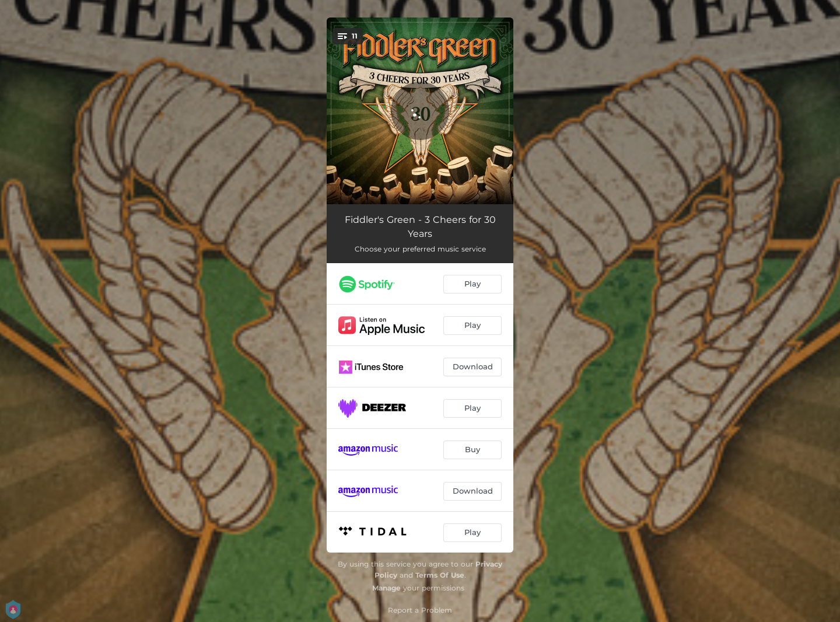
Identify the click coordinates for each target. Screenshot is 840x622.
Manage (386, 588)
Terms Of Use (440, 575)
